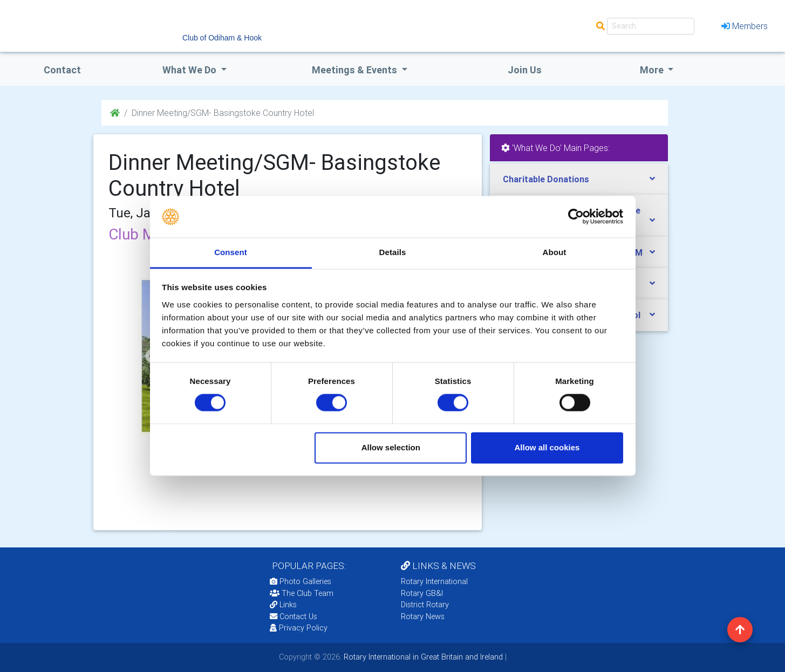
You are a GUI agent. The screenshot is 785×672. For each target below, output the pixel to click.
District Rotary (425, 605)
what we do (190, 70)
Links (283, 605)
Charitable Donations (546, 179)
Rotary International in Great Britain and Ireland (422, 657)
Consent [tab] (231, 252)
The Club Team (302, 593)
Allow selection (391, 447)
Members (745, 26)
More (653, 70)
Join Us (525, 70)
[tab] (579, 179)
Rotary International (434, 581)
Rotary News (423, 616)
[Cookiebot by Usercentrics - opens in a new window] (576, 217)
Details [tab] (393, 252)
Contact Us (293, 616)
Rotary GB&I (422, 593)
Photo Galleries (301, 581)
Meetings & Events (356, 70)
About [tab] (555, 252)
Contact (62, 70)
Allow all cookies (547, 447)
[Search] (651, 26)
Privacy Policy (299, 628)
